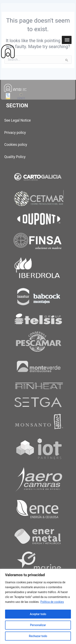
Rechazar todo (38, 636)
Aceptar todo (38, 614)
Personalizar (38, 625)
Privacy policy (15, 133)
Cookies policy (16, 145)
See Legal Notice (18, 120)
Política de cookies (52, 602)
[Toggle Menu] (67, 40)
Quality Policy (15, 157)
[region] (38, 606)
